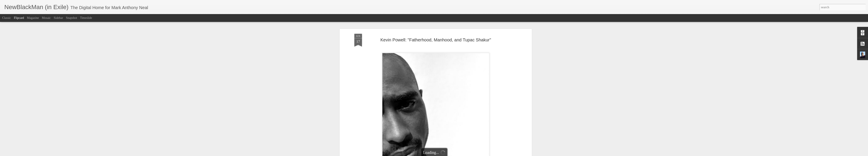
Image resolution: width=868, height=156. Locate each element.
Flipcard (19, 18)
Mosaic (46, 18)
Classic (7, 18)
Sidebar (58, 18)
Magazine (33, 18)
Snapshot (72, 18)
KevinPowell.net (385, 58)
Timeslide (86, 18)
